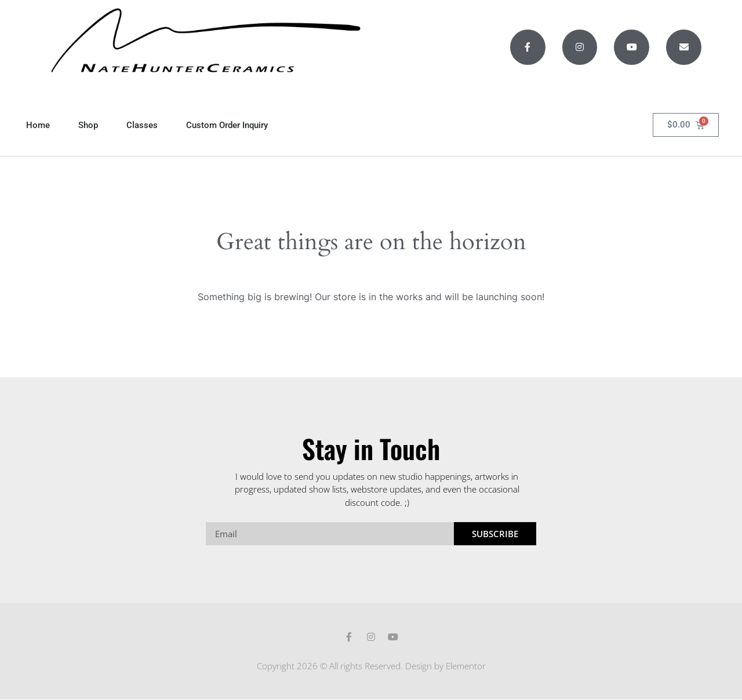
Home (38, 125)
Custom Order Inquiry (227, 125)
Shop (88, 125)
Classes (142, 125)
